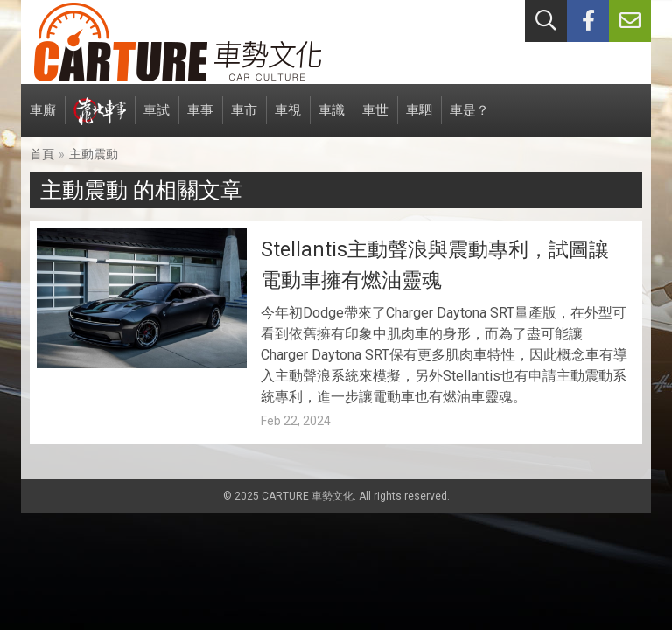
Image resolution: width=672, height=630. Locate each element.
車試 (157, 119)
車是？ (469, 119)
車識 (332, 119)
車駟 (419, 119)
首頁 (42, 154)
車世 (375, 119)
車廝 (43, 119)
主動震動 (94, 154)
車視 (288, 119)
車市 (244, 119)
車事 (200, 119)
